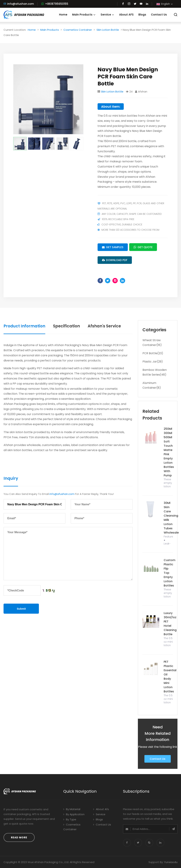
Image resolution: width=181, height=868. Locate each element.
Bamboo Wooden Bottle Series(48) (155, 372)
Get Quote (143, 247)
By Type (70, 819)
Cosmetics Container (78, 30)
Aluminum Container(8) (152, 385)
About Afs (101, 809)
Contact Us (159, 15)
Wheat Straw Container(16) (152, 343)
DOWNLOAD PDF (115, 260)
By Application (74, 814)
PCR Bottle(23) (153, 353)
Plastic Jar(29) (153, 362)
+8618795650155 (57, 4)
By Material (72, 809)
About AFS (126, 15)
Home (63, 15)
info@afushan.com (19, 4)
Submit (21, 609)
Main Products (84, 15)
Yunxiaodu (171, 862)
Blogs (142, 15)
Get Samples (113, 247)
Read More (19, 837)
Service (107, 15)
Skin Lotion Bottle (108, 30)
